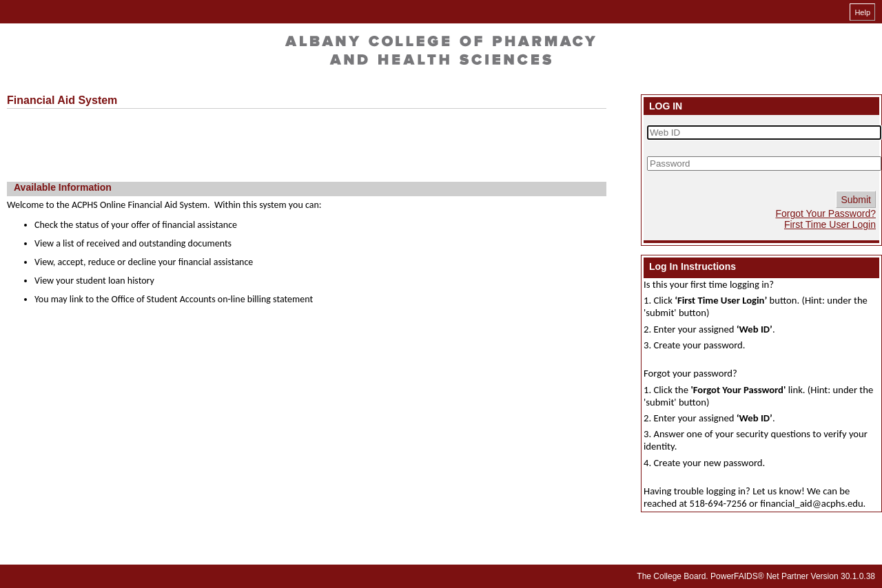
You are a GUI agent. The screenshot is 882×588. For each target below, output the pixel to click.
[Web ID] (764, 133)
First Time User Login (830, 224)
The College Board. (672, 576)
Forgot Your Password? (825, 213)
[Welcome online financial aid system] (438, 49)
